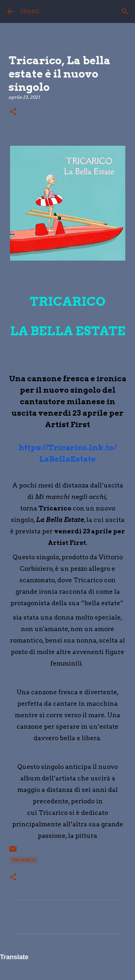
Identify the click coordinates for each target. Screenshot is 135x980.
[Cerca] (125, 11)
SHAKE (30, 11)
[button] (13, 112)
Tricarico (24, 860)
